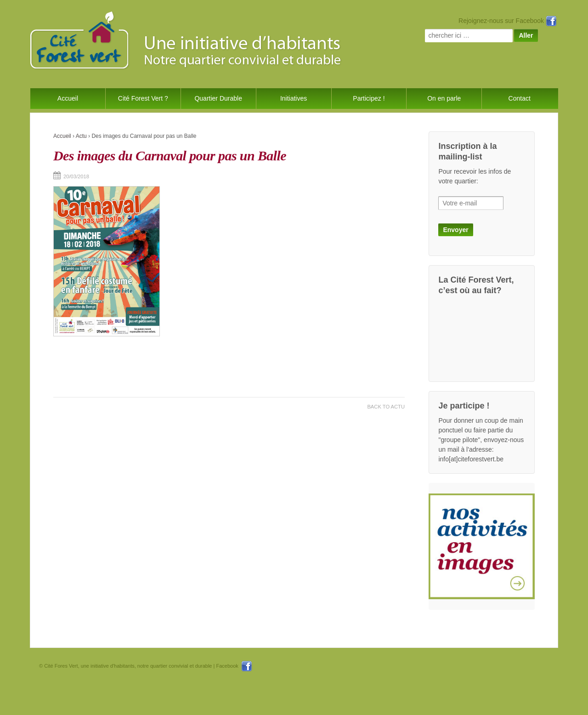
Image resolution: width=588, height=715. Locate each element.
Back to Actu (386, 407)
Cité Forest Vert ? (143, 98)
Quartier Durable (218, 98)
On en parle (444, 98)
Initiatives (294, 98)
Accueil (68, 98)
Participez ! (369, 98)
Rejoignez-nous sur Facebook (508, 21)
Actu (81, 136)
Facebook (234, 666)
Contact (520, 98)
